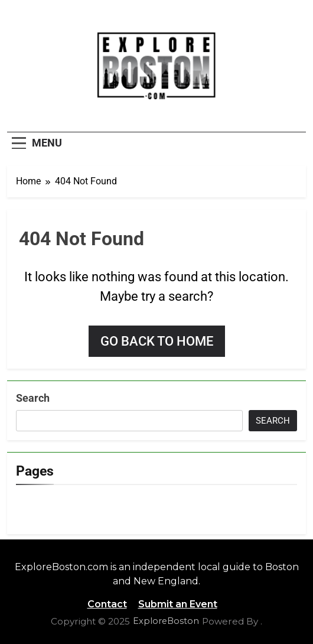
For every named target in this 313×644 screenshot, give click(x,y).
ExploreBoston (166, 621)
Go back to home (157, 341)
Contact (107, 604)
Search (33, 398)
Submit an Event (178, 604)
